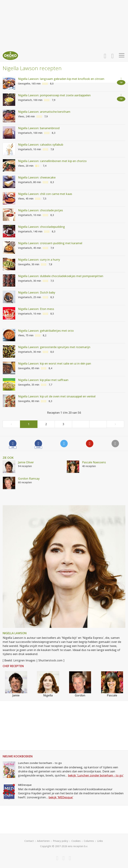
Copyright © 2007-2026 (54, 846)
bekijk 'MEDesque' (61, 797)
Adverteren (43, 841)
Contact (29, 841)
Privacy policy (61, 841)
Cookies (76, 841)
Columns (89, 841)
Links (100, 841)
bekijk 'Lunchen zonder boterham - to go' (96, 775)
